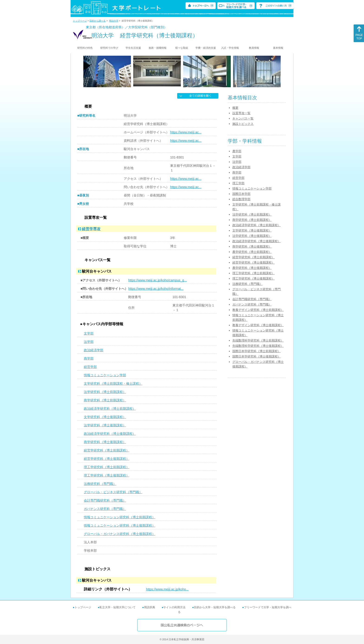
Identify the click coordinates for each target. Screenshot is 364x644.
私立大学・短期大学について (117, 607)
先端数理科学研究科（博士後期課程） (258, 346)
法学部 (89, 342)
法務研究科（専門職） (100, 484)
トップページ (80, 21)
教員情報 (254, 48)
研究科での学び (109, 48)
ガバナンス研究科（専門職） (105, 509)
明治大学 (114, 21)
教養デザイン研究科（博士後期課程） (258, 325)
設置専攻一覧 (241, 113)
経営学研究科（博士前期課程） (107, 450)
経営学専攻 (91, 229)
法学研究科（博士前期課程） (105, 392)
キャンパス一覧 (243, 118)
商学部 (89, 358)
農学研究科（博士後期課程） (252, 268)
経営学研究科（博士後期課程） (107, 459)
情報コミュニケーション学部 (105, 375)
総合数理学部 (241, 199)
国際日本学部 (241, 194)
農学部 (237, 151)
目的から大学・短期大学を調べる (215, 607)
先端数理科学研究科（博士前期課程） (258, 340)
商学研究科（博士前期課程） (105, 400)
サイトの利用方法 (174, 607)
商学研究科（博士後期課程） (105, 442)
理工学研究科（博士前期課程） (107, 467)
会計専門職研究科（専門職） (105, 500)
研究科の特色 (85, 48)
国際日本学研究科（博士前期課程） (257, 351)
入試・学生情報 (230, 48)
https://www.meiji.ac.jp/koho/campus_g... (157, 280)
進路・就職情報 (158, 48)
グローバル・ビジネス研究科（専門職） (113, 492)
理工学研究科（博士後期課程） (107, 475)
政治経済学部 (94, 350)
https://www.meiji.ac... (186, 132)
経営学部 (90, 367)
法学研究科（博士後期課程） (105, 425)
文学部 (89, 333)
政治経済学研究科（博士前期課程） (110, 409)
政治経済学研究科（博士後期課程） (110, 434)
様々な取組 (182, 48)
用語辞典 (149, 607)
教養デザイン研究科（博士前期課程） (258, 310)
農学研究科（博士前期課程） (252, 252)
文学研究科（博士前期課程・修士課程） (113, 383)
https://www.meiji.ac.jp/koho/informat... (156, 289)
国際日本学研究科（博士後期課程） (257, 356)
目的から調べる (97, 21)
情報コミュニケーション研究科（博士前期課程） (120, 517)
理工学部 (238, 183)
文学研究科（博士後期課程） (105, 417)
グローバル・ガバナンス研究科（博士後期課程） (120, 534)
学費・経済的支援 (206, 48)
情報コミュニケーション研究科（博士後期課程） (120, 525)
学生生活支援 (133, 48)
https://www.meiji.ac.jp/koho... (167, 589)
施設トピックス (243, 124)
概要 (235, 108)
